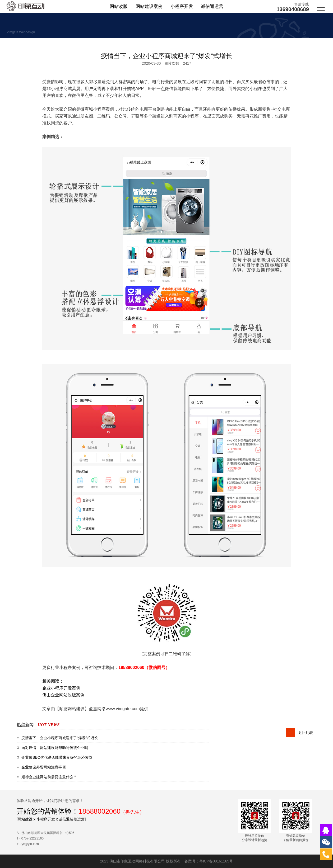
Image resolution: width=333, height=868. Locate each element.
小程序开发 (182, 7)
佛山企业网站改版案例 (63, 695)
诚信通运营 (212, 7)
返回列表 (306, 733)
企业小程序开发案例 (61, 688)
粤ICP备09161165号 (216, 861)
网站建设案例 (149, 7)
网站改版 (119, 7)
